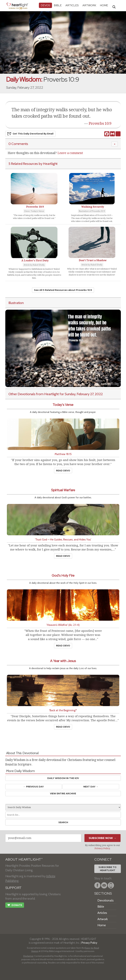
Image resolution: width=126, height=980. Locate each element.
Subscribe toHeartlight (107, 869)
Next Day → (91, 787)
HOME (104, 5)
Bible (58, 5)
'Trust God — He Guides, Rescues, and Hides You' (63, 539)
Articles (72, 5)
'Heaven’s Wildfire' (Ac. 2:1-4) (63, 625)
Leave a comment (70, 153)
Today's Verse (63, 405)
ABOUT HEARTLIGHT (24, 859)
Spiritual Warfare (63, 490)
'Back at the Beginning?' (63, 710)
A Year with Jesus (63, 661)
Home (102, 925)
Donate (15, 905)
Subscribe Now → (103, 838)
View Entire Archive (63, 794)
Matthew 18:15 (63, 454)
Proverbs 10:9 (100, 123)
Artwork (89, 5)
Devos (45, 5)
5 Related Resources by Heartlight (33, 164)
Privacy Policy (102, 848)
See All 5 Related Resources (63, 290)
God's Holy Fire (63, 575)
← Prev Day (33, 787)
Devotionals (105, 900)
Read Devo (63, 471)
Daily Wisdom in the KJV (63, 778)
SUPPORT (14, 888)
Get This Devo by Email (30, 134)
